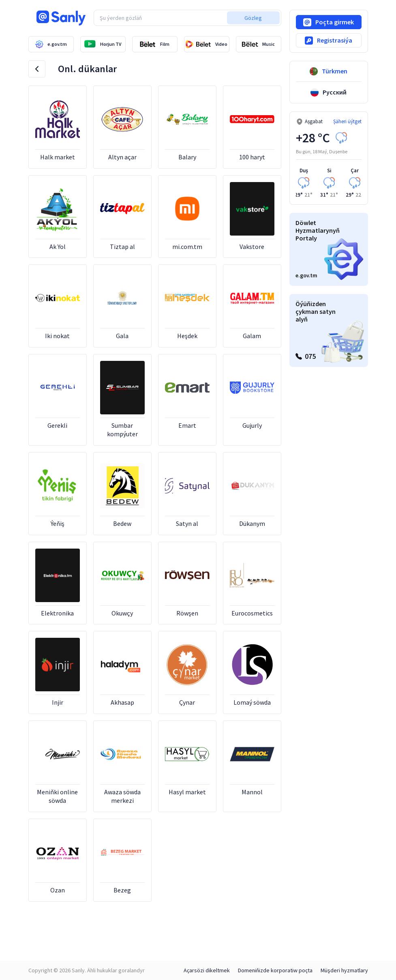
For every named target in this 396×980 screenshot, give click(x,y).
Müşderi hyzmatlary (344, 970)
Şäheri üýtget (347, 121)
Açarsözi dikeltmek (207, 970)
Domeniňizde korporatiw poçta (275, 970)
